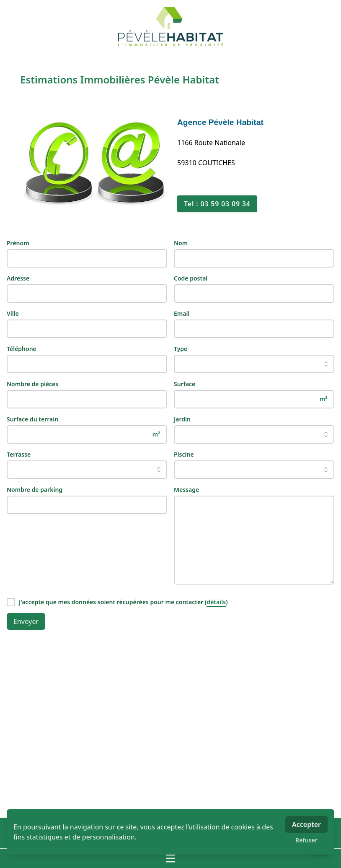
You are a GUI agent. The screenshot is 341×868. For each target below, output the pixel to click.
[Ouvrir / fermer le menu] (170, 858)
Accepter (306, 824)
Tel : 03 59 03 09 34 (217, 204)
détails (216, 602)
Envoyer (26, 621)
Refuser (306, 840)
